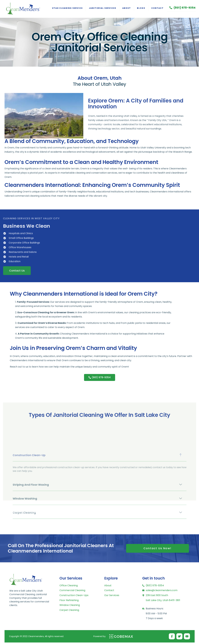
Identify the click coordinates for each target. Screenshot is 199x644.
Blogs (141, 8)
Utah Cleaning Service (67, 8)
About (127, 8)
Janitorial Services (103, 8)
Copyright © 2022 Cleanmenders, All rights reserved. (36, 636)
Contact (157, 8)
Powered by (99, 636)
